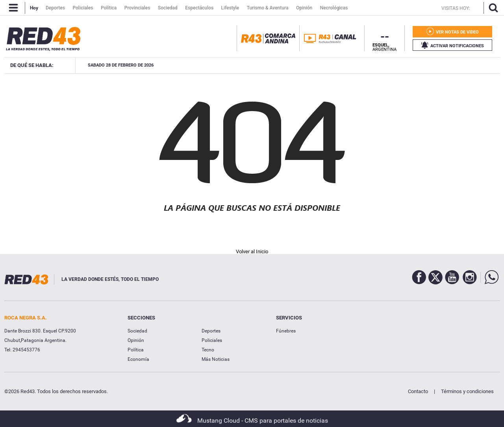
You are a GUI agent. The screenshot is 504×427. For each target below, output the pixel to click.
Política (136, 350)
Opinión (136, 340)
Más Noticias (216, 359)
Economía (138, 359)
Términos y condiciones (467, 391)
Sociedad (137, 331)
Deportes (211, 331)
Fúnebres (286, 331)
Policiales (212, 340)
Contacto (418, 391)
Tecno (208, 350)
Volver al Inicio (252, 252)
